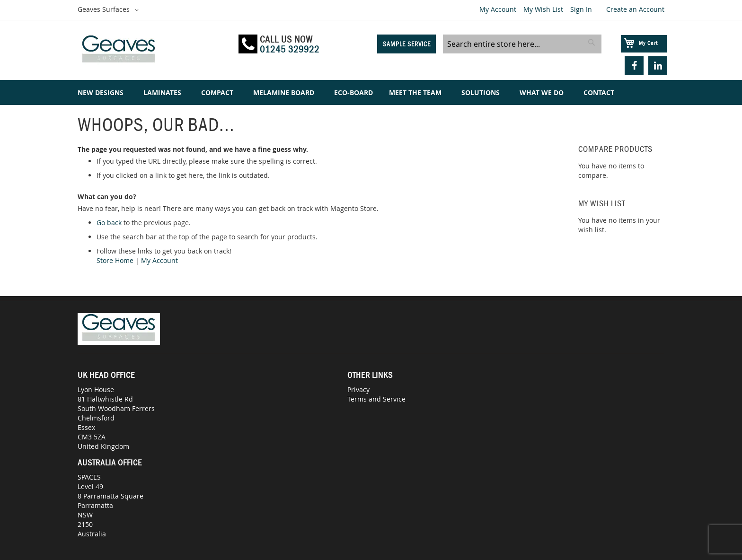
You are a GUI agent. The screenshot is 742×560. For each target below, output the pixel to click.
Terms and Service (376, 399)
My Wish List (543, 9)
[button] (110, 10)
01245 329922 (290, 49)
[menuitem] (102, 92)
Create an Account (635, 9)
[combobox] (522, 44)
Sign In (581, 9)
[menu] (371, 92)
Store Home (115, 260)
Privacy (358, 389)
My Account (498, 9)
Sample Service (407, 44)
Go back (109, 223)
